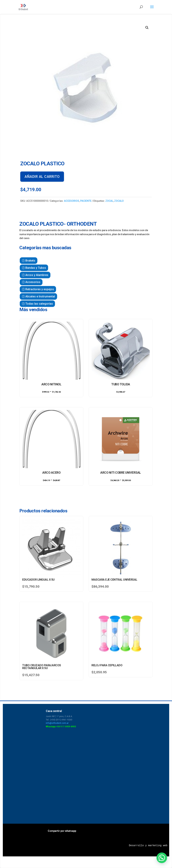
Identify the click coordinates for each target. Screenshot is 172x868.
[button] (147, 28)
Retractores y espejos (40, 289)
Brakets (30, 261)
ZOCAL (109, 201)
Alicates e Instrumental (40, 296)
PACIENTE (86, 201)
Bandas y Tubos (36, 268)
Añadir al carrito (42, 177)
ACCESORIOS (72, 201)
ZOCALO (119, 201)
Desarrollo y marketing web (148, 845)
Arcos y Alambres (37, 275)
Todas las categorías (39, 304)
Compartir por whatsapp (62, 831)
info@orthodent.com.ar (57, 723)
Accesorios (33, 282)
